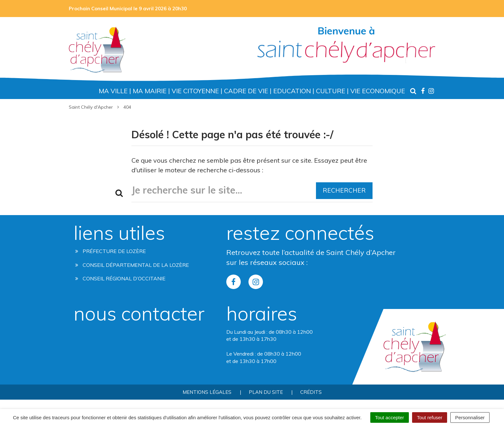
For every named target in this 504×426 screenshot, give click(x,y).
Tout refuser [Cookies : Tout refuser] (430, 417)
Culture (331, 91)
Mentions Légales (207, 392)
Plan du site (266, 392)
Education (292, 91)
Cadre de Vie (246, 91)
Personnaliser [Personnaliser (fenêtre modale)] (470, 417)
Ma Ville (113, 91)
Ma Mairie (150, 91)
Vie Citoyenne (195, 91)
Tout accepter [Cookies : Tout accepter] (390, 417)
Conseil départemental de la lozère (132, 265)
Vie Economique (378, 91)
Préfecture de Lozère (111, 251)
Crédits (311, 392)
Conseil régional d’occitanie (120, 278)
